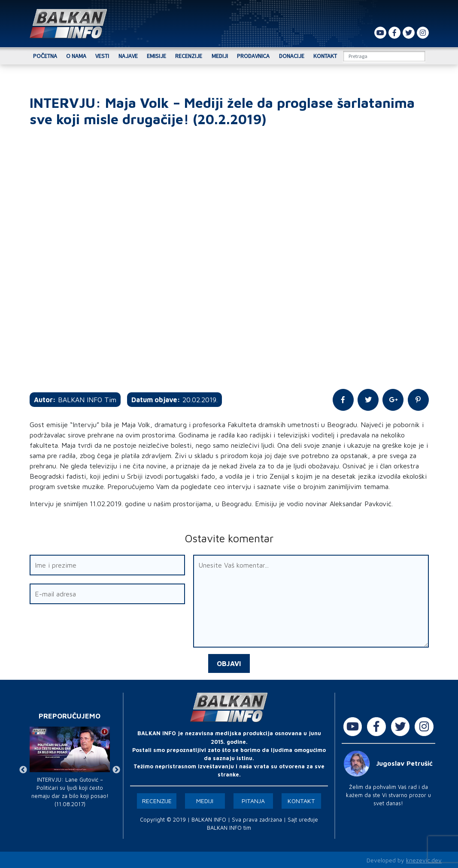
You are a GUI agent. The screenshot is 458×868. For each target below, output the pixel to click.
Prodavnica (253, 56)
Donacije (292, 56)
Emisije (156, 56)
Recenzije (189, 56)
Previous (23, 769)
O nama (76, 56)
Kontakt (325, 56)
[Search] (384, 56)
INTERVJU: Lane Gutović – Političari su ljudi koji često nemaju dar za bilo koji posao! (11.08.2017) (70, 791)
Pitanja (253, 800)
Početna (45, 56)
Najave (128, 56)
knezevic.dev (424, 859)
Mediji (220, 56)
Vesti (102, 56)
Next (116, 769)
